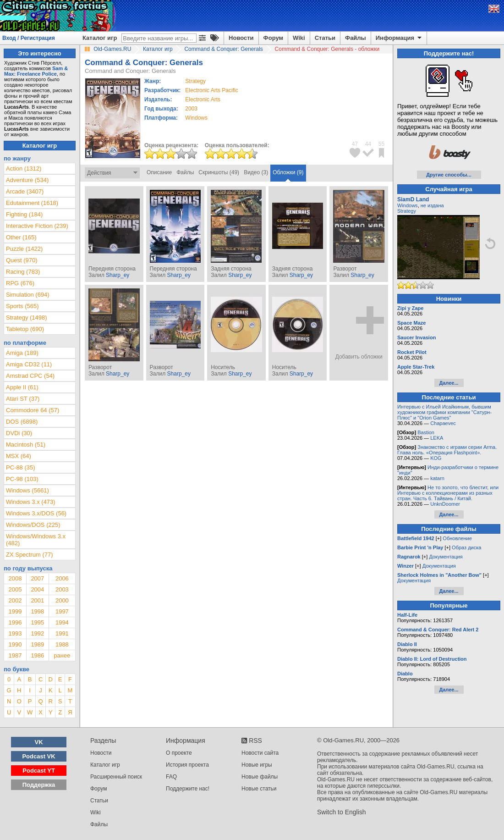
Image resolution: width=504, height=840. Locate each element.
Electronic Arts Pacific (211, 90)
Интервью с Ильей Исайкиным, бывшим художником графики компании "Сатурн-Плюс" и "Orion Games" (444, 412)
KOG (436, 458)
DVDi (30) (19, 433)
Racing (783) (23, 272)
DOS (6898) (22, 422)
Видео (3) (256, 172)
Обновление (457, 538)
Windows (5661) (27, 490)
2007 (37, 578)
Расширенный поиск (116, 777)
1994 (62, 622)
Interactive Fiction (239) (37, 226)
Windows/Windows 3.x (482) (36, 540)
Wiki (299, 38)
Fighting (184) (24, 214)
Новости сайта (260, 753)
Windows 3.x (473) (31, 502)
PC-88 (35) (21, 467)
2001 (37, 600)
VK (39, 742)
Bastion (426, 432)
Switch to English (342, 812)
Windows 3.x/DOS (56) (36, 513)
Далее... (449, 383)
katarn (437, 478)
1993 (15, 633)
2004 (37, 589)
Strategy (407, 211)
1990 (15, 644)
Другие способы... (449, 175)
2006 (62, 578)
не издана (432, 205)
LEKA (437, 438)
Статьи (325, 38)
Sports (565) (22, 306)
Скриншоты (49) (219, 172)
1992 (37, 633)
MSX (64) (19, 456)
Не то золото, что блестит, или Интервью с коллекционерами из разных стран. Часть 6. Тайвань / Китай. (448, 493)
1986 (37, 655)
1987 (15, 655)
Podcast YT (39, 771)
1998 (37, 611)
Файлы (356, 38)
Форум (273, 38)
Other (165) (21, 237)
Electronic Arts (203, 99)
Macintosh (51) (26, 445)
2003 (191, 109)
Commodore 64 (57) (33, 410)
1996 (15, 622)
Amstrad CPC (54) (30, 376)
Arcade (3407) (25, 191)
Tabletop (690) (25, 329)
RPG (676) (20, 283)
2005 (15, 589)
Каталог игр (100, 38)
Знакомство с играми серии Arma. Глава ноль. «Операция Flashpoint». (447, 450)
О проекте (179, 753)
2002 (15, 600)
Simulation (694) (28, 295)
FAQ (171, 777)
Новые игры (257, 765)
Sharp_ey (118, 275)
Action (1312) (24, 169)
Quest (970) (22, 260)
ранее (62, 655)
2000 (62, 600)
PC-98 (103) (22, 479)
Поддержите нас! (188, 789)
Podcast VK (38, 756)
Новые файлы (260, 777)
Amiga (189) (22, 353)
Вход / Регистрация (29, 38)
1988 (62, 644)
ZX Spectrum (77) (30, 555)
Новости (241, 38)
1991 (62, 633)
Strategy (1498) (27, 318)
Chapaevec (443, 423)
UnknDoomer (445, 504)
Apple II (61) (22, 387)
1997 (62, 611)
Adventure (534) (27, 180)
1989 (37, 644)
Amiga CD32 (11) (29, 364)
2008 (15, 578)
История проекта (187, 765)
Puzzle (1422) (24, 249)
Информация (399, 38)
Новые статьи (259, 789)
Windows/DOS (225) (33, 525)
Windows (408, 205)
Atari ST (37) (23, 399)
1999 (15, 611)
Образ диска (466, 547)
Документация (446, 557)
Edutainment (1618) (32, 203)
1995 (37, 622)
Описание (159, 172)
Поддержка (39, 785)
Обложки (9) (288, 172)
